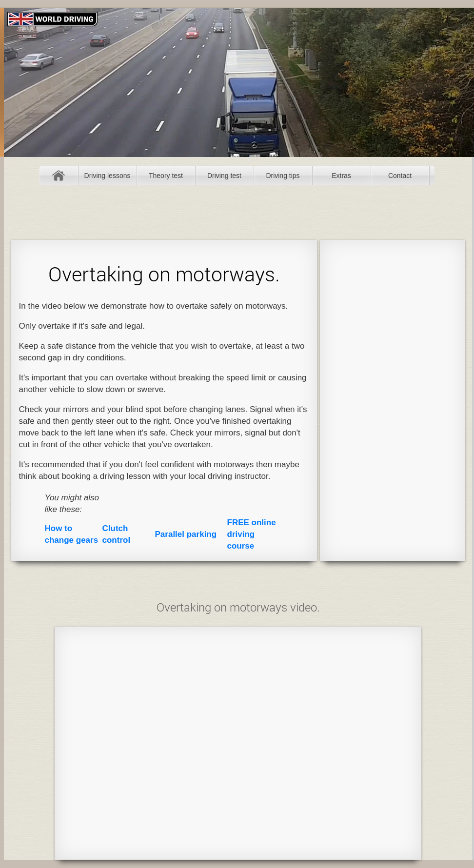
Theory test (166, 176)
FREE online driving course (252, 534)
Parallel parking (186, 534)
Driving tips (283, 176)
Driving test (224, 176)
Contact (400, 176)
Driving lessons (108, 176)
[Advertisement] (392, 400)
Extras (341, 176)
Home (59, 176)
